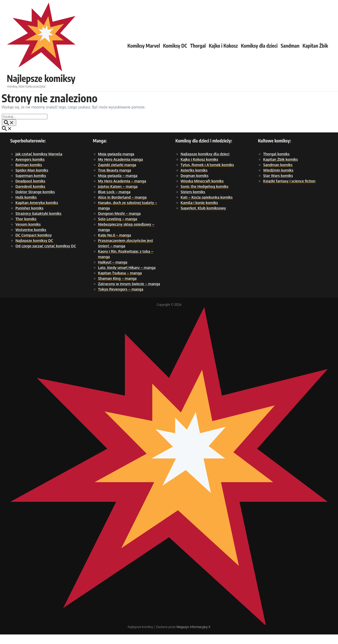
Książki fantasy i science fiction (289, 190)
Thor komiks (26, 228)
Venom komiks (28, 234)
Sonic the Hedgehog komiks (205, 196)
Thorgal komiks (276, 163)
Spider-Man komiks (32, 180)
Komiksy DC (175, 50)
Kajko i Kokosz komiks (200, 169)
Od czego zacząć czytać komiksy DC (46, 255)
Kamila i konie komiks (199, 212)
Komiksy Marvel (144, 50)
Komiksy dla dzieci (259, 50)
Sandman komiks (278, 174)
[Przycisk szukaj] (9, 132)
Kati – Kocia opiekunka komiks (207, 207)
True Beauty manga (115, 180)
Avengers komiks (30, 169)
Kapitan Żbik (315, 50)
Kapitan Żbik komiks (280, 169)
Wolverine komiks (31, 239)
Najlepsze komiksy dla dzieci (205, 163)
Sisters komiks (193, 201)
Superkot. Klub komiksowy (203, 218)
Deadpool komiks (30, 190)
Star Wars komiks (278, 185)
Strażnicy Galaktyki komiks (38, 223)
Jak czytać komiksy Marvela (39, 163)
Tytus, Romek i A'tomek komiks (207, 174)
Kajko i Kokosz (223, 50)
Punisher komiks (29, 218)
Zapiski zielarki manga (117, 174)
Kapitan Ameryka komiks (37, 212)
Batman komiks (29, 174)
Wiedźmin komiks (278, 180)
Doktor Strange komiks (35, 201)
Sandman (290, 50)
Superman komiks (31, 185)
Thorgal (198, 50)
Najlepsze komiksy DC (34, 250)
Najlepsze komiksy (46, 48)
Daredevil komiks (30, 196)
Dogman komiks (195, 185)
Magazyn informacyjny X (193, 636)
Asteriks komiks (194, 180)
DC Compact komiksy (34, 245)
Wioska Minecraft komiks (202, 190)
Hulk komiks (26, 207)
